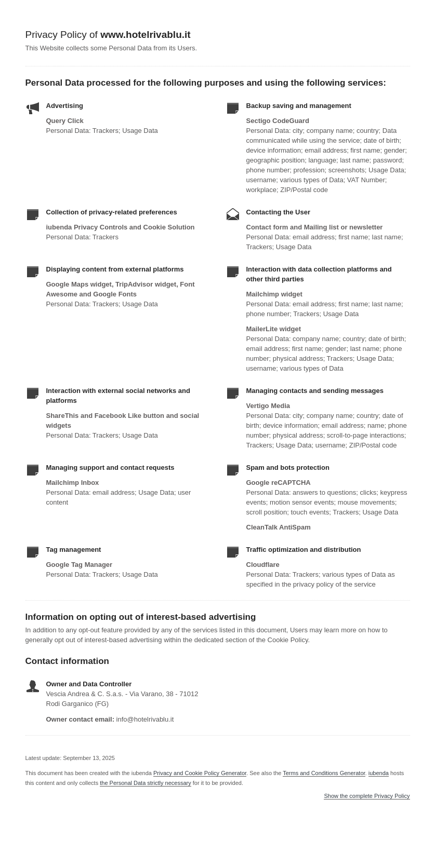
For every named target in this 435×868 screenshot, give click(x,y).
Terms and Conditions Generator (324, 773)
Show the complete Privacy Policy (367, 796)
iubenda (379, 773)
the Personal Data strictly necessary (145, 783)
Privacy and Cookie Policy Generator (200, 773)
